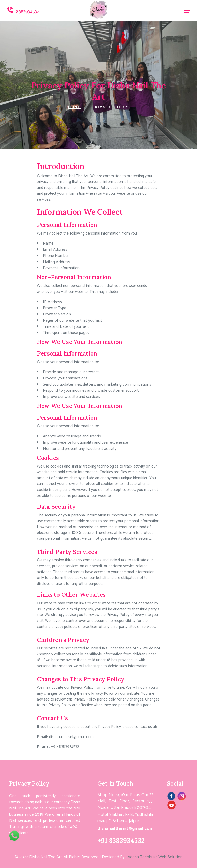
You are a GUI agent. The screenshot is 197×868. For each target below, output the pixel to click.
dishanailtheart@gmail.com (71, 737)
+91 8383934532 (121, 840)
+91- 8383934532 (65, 747)
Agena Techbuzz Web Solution (155, 857)
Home (74, 107)
